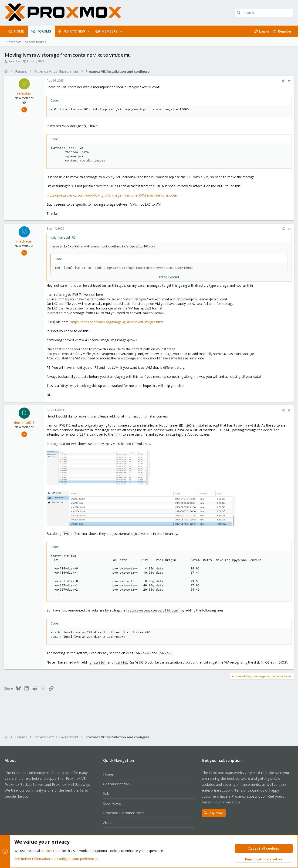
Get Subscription (116, 784)
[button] (89, 31)
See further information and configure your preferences (56, 859)
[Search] (264, 13)
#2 (289, 229)
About (108, 822)
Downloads (112, 803)
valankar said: (61, 237)
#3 (289, 410)
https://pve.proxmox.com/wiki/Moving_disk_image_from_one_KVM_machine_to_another (113, 195)
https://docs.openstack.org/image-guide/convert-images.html (117, 322)
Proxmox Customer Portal (124, 813)
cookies (47, 851)
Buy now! (214, 813)
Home (108, 774)
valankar (15, 61)
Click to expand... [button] (169, 277)
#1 (289, 81)
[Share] (283, 81)
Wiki (106, 793)
